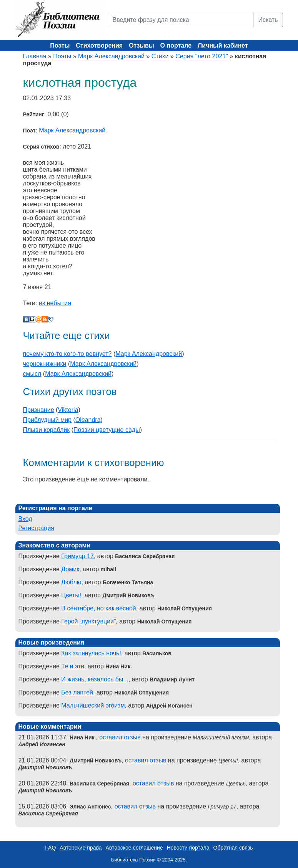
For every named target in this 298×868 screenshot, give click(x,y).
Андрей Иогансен (42, 744)
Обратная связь (233, 848)
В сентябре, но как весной (98, 608)
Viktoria (68, 410)
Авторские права (81, 848)
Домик (70, 569)
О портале (176, 45)
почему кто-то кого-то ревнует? (67, 354)
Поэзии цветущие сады (107, 430)
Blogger (45, 319)
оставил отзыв (120, 737)
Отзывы (141, 45)
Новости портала (188, 848)
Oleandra (88, 420)
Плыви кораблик (47, 430)
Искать (268, 20)
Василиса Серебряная (48, 813)
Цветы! (71, 595)
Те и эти (73, 666)
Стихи (160, 56)
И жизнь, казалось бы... (95, 679)
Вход (25, 519)
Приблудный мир (47, 420)
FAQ (50, 848)
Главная (35, 56)
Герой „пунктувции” (88, 621)
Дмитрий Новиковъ (45, 767)
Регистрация (37, 528)
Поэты (60, 45)
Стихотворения (99, 45)
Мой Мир (38, 319)
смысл (32, 374)
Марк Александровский (111, 56)
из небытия (55, 303)
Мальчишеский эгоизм (93, 705)
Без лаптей (77, 692)
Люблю (71, 582)
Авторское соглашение (134, 848)
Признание (39, 410)
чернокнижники (45, 364)
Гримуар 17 (77, 556)
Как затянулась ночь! (91, 653)
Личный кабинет (223, 45)
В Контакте (26, 319)
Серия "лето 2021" (202, 56)
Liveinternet (32, 319)
